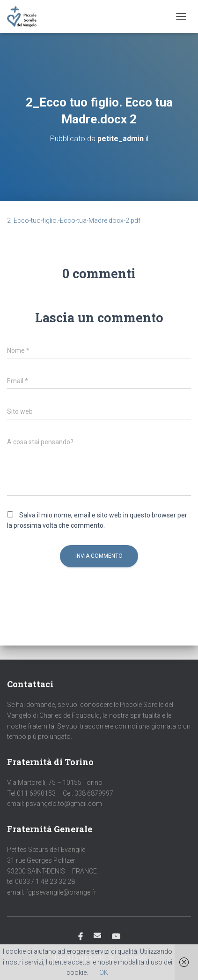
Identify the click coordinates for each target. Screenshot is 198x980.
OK (104, 972)
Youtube (116, 937)
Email (97, 935)
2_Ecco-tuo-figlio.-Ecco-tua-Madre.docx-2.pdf (74, 220)
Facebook (81, 937)
